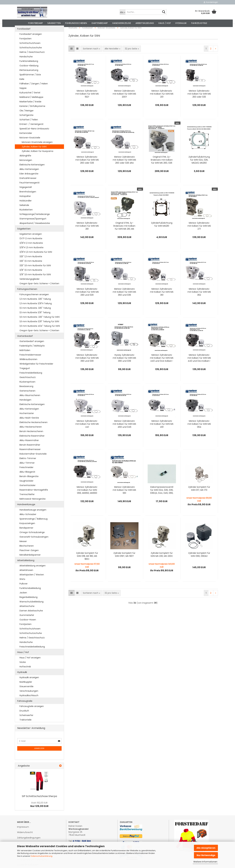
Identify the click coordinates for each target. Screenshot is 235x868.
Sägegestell (26, 195)
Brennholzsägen (28, 200)
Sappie (23, 96)
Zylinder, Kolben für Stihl (34, 155)
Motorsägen (26, 168)
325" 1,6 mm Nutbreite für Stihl (35, 274)
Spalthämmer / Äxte (30, 83)
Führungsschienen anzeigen (34, 303)
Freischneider (26, 476)
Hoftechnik (25, 675)
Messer (23, 550)
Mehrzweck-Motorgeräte (33, 507)
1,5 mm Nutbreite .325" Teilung (35, 316)
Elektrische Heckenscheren (33, 431)
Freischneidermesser (30, 363)
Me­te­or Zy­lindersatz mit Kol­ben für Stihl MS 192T (87, 102)
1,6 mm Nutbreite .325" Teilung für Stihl (39, 325)
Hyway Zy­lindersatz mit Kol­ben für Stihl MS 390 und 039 (124, 366)
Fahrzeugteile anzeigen (32, 715)
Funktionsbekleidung (30, 597)
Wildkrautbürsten (28, 368)
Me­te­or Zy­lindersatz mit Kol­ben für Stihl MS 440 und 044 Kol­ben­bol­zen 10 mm (162, 366)
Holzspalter (25, 204)
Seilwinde (24, 213)
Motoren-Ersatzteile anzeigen (37, 150)
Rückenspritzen (27, 390)
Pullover (24, 592)
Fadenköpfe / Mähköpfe (32, 354)
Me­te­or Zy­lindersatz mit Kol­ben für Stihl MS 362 (199, 300)
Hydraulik (181, 23)
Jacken (23, 601)
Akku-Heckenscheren (31, 435)
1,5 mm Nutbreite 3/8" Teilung (35, 321)
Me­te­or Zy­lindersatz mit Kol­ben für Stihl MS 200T (124, 102)
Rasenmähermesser (30, 458)
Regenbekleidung (28, 606)
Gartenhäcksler (28, 494)
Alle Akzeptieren (206, 848)
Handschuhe (26, 65)
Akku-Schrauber (28, 523)
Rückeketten (26, 218)
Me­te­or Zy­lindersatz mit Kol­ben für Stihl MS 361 (162, 300)
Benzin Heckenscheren (31, 440)
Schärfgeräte (26, 123)
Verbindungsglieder (30, 287)
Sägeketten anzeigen (31, 242)
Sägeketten (54, 23)
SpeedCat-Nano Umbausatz (34, 137)
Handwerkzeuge (122, 23)
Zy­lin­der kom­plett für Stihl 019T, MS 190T (124, 563)
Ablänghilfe (25, 164)
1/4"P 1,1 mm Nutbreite (31, 247)
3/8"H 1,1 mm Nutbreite (31, 251)
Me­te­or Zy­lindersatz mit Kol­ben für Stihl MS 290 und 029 (87, 300)
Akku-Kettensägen (29, 177)
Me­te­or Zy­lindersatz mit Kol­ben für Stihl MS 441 (87, 432)
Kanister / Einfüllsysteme (32, 114)
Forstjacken (25, 47)
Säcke (23, 670)
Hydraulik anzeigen (29, 686)
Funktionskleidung (29, 69)
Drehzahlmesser (28, 186)
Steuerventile (26, 695)
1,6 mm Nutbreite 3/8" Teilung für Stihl (39, 330)
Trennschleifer (27, 503)
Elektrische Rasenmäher (32, 444)
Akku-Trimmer (27, 471)
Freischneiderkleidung (31, 381)
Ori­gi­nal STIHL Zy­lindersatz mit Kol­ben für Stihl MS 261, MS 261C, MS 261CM (124, 234)
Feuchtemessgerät (30, 191)
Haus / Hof (165, 23)
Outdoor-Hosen (28, 628)
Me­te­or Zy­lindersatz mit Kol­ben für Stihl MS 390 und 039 (87, 366)
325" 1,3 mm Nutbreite (31, 265)
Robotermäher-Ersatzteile (33, 462)
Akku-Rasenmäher (29, 449)
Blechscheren (27, 554)
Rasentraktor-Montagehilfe (34, 498)
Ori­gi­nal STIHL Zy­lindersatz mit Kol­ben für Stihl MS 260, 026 (162, 168)
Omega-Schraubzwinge (32, 541)
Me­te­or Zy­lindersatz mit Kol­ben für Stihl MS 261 (87, 234)
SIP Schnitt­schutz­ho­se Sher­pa (39, 804)
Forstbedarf (36, 23)
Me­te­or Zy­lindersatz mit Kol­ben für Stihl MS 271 (199, 234)
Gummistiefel (27, 624)
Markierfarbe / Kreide (30, 110)
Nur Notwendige (206, 855)
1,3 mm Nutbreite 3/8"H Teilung (36, 312)
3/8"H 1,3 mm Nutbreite (31, 256)
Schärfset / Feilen (29, 128)
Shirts (22, 588)
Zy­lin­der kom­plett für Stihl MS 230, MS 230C (162, 563)
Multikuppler (26, 690)
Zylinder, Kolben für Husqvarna (37, 159)
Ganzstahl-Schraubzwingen (34, 545)
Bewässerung (26, 395)
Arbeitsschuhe (27, 615)
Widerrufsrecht (25, 841)
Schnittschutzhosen (30, 51)
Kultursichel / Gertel (30, 101)
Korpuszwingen (27, 532)
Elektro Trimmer (28, 467)
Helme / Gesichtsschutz (32, 60)
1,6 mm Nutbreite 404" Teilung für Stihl (40, 334)
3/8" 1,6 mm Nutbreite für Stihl (35, 283)
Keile (22, 87)
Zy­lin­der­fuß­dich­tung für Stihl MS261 (162, 233)
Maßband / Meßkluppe (31, 105)
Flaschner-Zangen (29, 559)
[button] (71, 57)
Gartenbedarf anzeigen (32, 350)
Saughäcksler (26, 489)
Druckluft (24, 719)
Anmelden (39, 757)
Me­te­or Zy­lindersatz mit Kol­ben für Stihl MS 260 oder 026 (87, 168)
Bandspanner (26, 536)
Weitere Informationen (205, 862)
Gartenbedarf (100, 23)
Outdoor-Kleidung (29, 74)
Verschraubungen (29, 699)
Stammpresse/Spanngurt (33, 227)
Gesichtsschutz (28, 386)
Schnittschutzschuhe (31, 56)
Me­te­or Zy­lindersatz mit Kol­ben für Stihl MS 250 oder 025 (199, 102)
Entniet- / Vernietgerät (31, 132)
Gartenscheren (27, 399)
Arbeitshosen (26, 579)
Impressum (23, 835)
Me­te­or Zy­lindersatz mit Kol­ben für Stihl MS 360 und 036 (124, 300)
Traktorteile (25, 728)
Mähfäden (25, 359)
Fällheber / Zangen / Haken (34, 92)
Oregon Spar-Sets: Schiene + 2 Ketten (39, 292)
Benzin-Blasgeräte (29, 485)
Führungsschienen (76, 23)
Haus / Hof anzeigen (30, 666)
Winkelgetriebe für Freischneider (36, 372)
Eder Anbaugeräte (29, 182)
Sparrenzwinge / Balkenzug (33, 527)
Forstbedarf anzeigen (31, 42)
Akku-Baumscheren (30, 404)
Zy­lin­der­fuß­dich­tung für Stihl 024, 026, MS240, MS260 (199, 168)
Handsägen (25, 408)
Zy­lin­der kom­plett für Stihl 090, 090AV (199, 563)
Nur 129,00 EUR (39, 813)
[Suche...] (122, 12)
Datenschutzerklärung (42, 856)
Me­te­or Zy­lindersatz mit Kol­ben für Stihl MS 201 (162, 102)
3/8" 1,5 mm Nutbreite (31, 278)
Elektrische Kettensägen (32, 173)
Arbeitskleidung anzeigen (33, 574)
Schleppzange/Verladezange (35, 222)
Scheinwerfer (26, 724)
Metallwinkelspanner (30, 563)
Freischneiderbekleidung (32, 655)
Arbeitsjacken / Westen (32, 583)
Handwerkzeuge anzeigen (33, 518)
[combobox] (91, 57)
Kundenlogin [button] (211, 2)
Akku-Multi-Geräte (29, 426)
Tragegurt (25, 377)
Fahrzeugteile (199, 23)
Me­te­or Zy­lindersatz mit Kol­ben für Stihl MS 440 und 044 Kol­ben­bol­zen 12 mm (199, 366)
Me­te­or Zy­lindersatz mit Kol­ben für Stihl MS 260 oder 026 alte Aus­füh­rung (124, 168)
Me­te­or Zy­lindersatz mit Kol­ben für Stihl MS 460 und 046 (124, 432)
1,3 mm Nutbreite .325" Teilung (35, 307)
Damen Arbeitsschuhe (31, 619)
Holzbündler (26, 209)
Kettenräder (26, 141)
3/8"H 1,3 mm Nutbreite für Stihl (36, 260)
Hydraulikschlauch (29, 704)
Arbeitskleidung (145, 23)
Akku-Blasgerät (27, 480)
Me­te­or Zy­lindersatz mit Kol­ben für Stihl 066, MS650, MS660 (87, 498)
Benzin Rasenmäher (30, 453)
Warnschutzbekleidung (31, 610)
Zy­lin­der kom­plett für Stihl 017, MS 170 (199, 497)
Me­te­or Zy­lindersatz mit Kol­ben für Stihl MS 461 (162, 432)
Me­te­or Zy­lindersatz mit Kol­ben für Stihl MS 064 (199, 432)
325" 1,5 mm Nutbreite (31, 269)
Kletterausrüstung (29, 78)
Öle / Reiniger (27, 119)
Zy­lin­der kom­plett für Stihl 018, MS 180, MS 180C (87, 564)
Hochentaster (27, 422)
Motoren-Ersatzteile (30, 146)
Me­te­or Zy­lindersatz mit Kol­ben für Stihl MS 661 (124, 498)
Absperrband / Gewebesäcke (35, 231)
